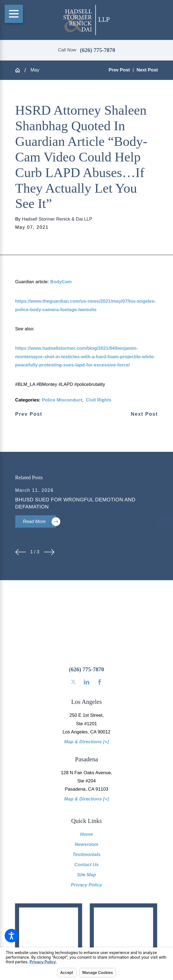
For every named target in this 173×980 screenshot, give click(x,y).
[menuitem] (87, 834)
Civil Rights (99, 400)
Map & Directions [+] (87, 742)
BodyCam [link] (61, 282)
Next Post (144, 414)
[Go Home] (20, 70)
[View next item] (49, 552)
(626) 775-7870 (98, 50)
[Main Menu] (14, 14)
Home (87, 834)
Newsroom (87, 844)
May (35, 70)
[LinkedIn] (87, 682)
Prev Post (29, 414)
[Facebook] (100, 682)
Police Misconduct (62, 400)
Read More (39, 522)
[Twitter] (73, 682)
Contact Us (86, 865)
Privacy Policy (87, 885)
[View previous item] (20, 552)
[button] (11, 936)
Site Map (86, 875)
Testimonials (87, 855)
